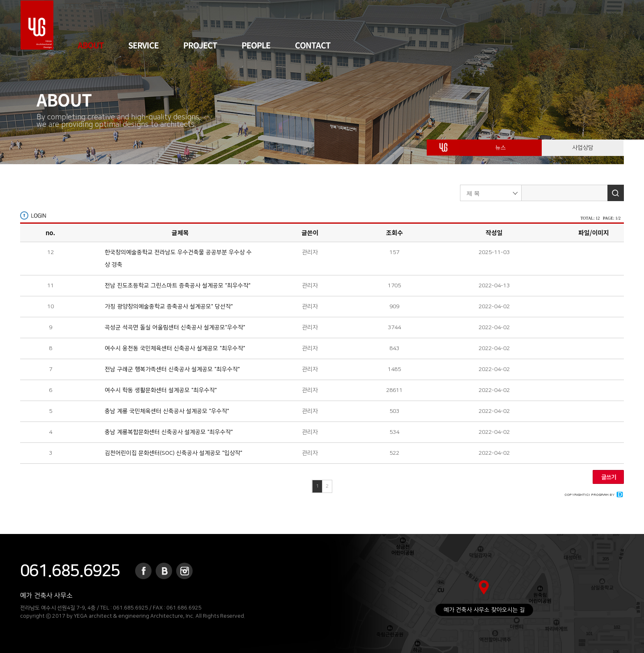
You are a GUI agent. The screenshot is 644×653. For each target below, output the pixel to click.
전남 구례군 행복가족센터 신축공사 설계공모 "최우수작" (172, 369)
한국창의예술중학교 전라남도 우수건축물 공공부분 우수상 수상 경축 (178, 259)
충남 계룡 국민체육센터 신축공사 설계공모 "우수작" (167, 411)
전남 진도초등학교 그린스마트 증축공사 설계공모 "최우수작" (178, 286)
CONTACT (313, 45)
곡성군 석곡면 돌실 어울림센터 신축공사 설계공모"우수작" (175, 328)
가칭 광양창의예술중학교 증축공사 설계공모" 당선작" (169, 307)
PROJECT (200, 45)
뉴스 (501, 152)
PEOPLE (256, 45)
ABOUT (91, 45)
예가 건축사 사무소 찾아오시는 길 (484, 610)
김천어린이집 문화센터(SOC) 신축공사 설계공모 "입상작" (174, 453)
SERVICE (143, 45)
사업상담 (583, 152)
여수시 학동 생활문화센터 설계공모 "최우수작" (161, 390)
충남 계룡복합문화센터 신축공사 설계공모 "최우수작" (169, 432)
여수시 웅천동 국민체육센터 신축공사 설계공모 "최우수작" (175, 348)
